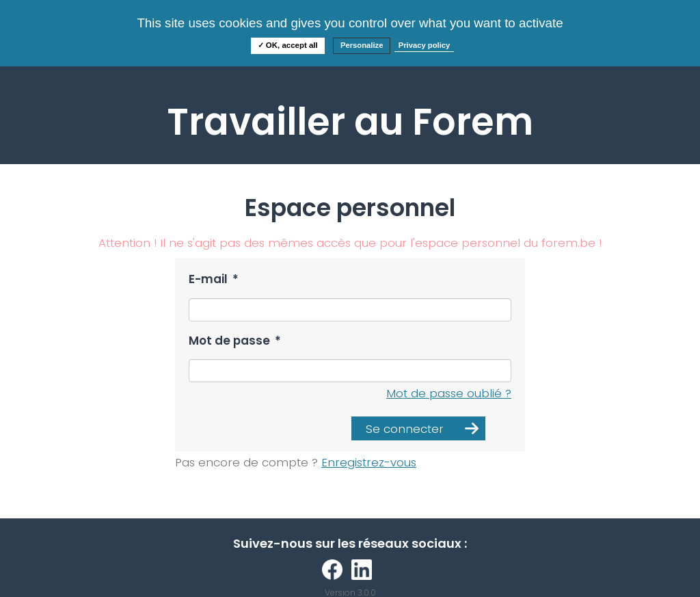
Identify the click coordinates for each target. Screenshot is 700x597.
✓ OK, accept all (288, 45)
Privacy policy (425, 45)
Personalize (362, 45)
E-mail (214, 279)
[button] (418, 428)
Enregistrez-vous (369, 462)
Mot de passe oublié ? (449, 393)
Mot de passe (235, 341)
